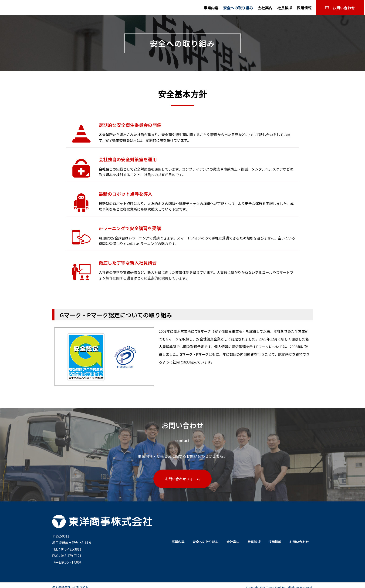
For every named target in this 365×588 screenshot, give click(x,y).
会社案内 (265, 8)
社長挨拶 (285, 8)
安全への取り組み (238, 8)
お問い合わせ (299, 537)
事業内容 (211, 8)
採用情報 (304, 8)
